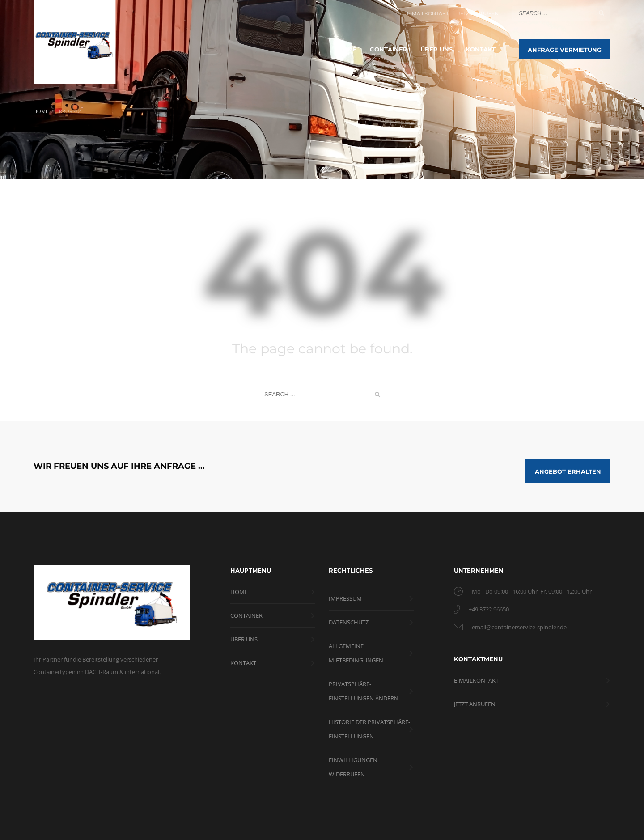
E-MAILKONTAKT (428, 13)
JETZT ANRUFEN (478, 13)
